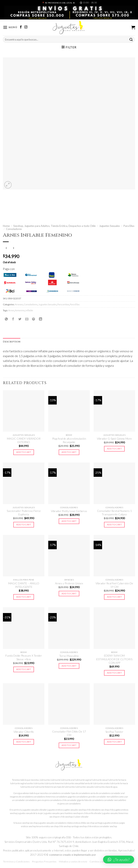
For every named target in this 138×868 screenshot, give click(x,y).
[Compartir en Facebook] (13, 319)
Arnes (11, 310)
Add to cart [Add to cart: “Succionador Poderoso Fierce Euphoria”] (24, 524)
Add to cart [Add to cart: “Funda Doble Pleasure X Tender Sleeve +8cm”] (24, 669)
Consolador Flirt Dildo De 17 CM (69, 733)
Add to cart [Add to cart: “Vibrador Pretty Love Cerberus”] (69, 521)
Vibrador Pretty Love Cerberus (69, 511)
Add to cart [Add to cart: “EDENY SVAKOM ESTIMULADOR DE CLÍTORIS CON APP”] (114, 673)
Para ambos (63, 304)
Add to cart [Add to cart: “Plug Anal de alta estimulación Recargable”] (69, 452)
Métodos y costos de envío (73, 862)
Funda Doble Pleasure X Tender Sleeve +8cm (24, 657)
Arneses (19, 304)
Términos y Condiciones (16, 862)
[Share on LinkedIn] (41, 319)
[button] (119, 860)
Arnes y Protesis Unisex (69, 583)
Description (12, 342)
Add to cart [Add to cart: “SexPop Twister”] (114, 742)
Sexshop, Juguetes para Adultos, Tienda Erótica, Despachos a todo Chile (54, 226)
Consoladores (14, 229)
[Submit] (131, 40)
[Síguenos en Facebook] (21, 27)
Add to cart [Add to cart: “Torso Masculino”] (69, 666)
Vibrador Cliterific (24, 732)
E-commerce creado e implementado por (72, 855)
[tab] (12, 342)
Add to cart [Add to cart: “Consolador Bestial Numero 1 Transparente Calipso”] (114, 524)
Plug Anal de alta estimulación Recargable (69, 440)
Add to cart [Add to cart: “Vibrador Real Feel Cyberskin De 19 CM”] (114, 597)
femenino (20, 310)
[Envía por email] (27, 319)
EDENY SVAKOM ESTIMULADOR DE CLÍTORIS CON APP (114, 659)
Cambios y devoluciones (103, 862)
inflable (29, 310)
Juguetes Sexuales (110, 226)
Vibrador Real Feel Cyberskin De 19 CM (114, 585)
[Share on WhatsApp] (6, 319)
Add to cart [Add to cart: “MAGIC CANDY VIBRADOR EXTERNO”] (24, 452)
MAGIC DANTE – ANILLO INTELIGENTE (24, 585)
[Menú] (10, 27)
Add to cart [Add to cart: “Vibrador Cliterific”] (24, 742)
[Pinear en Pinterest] (34, 319)
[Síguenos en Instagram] (26, 27)
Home (6, 226)
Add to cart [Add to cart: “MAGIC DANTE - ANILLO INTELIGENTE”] (24, 597)
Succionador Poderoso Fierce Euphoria (24, 513)
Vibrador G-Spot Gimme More (114, 439)
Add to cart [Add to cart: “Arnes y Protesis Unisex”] (69, 593)
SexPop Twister (114, 732)
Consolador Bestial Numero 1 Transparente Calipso (114, 513)
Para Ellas (129, 226)
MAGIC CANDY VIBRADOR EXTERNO (24, 440)
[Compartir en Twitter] (20, 319)
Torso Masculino (69, 656)
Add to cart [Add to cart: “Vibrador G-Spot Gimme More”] (114, 449)
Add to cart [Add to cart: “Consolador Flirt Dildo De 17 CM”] (69, 745)
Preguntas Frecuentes (44, 862)
